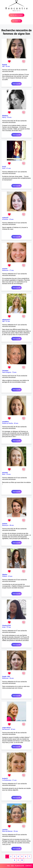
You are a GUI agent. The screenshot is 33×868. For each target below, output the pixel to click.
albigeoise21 (6, 320)
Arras (4, 627)
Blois (4, 474)
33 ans (9, 474)
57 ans (9, 627)
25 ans (11, 219)
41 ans (8, 321)
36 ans (12, 678)
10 (22, 860)
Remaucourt (6, 729)
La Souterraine (7, 780)
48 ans (12, 525)
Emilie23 (5, 779)
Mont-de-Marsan (7, 831)
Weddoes (5, 116)
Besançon (5, 525)
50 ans (8, 66)
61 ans (9, 168)
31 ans (14, 780)
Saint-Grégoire (7, 372)
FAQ (8, 866)
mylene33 (5, 218)
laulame (5, 524)
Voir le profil (16, 84)
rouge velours (6, 728)
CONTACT (29, 866)
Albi (3, 66)
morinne (5, 269)
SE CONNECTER (16, 21)
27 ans (12, 270)
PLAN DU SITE (20, 866)
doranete (5, 473)
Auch (4, 168)
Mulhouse (5, 270)
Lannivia (5, 830)
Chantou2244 (6, 626)
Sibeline (5, 575)
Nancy (4, 117)
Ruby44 (5, 65)
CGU (12, 866)
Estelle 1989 (6, 677)
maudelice (5, 422)
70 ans (14, 372)
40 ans (13, 729)
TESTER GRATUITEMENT (16, 15)
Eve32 (4, 167)
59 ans (16, 831)
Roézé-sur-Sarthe (8, 423)
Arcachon (5, 219)
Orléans (5, 576)
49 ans (16, 423)
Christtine (5, 371)
